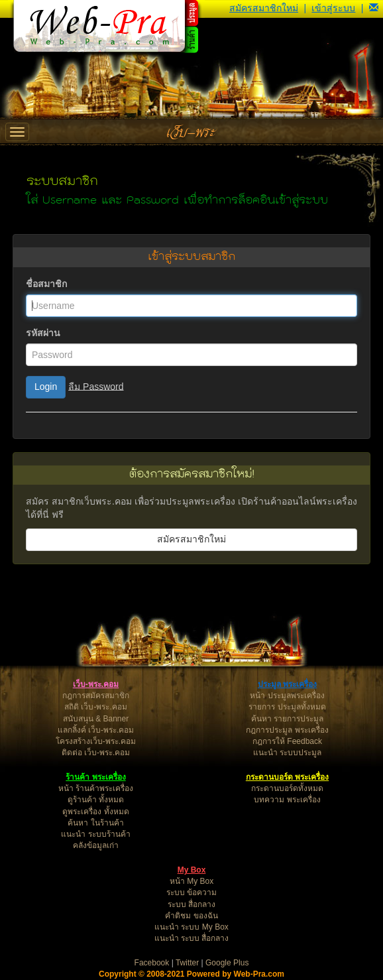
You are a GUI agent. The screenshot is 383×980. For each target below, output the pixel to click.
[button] (374, 8)
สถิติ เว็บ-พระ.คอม (96, 707)
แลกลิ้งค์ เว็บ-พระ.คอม (96, 730)
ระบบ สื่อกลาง (191, 904)
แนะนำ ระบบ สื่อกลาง (192, 938)
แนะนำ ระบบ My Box (191, 927)
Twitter (187, 963)
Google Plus (227, 963)
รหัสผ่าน (43, 333)
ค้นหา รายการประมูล (287, 719)
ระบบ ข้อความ (191, 892)
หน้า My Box (191, 881)
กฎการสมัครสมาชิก (96, 696)
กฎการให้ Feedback (287, 741)
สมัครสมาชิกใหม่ (264, 8)
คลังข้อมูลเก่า (96, 845)
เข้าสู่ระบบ (333, 8)
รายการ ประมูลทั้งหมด (287, 707)
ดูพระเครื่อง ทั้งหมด (95, 812)
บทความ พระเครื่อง (287, 800)
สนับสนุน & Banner (96, 719)
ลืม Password (96, 386)
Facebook (152, 963)
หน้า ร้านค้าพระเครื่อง (96, 788)
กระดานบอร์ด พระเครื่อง (287, 777)
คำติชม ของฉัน (191, 916)
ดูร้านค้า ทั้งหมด (96, 800)
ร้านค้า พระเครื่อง (95, 777)
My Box (192, 870)
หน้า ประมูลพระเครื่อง (287, 696)
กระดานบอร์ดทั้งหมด (287, 788)
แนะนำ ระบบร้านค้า (95, 834)
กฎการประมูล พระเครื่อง (287, 730)
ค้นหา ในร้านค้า (95, 823)
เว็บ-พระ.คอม (96, 684)
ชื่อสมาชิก (46, 284)
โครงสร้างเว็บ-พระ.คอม (96, 741)
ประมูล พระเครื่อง (287, 684)
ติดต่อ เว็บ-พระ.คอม (96, 753)
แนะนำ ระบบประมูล (287, 753)
